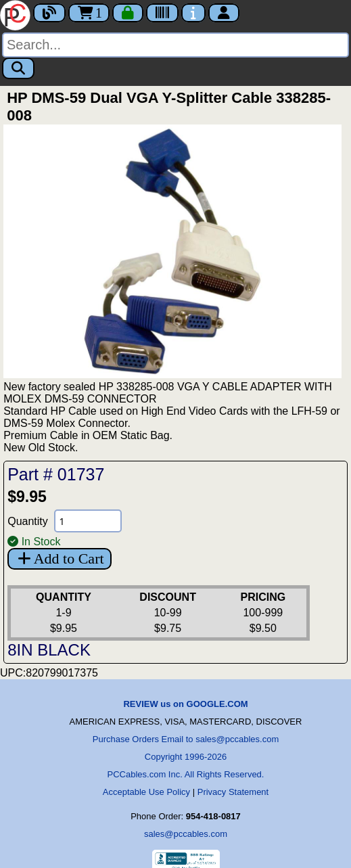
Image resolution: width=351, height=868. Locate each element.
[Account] (224, 13)
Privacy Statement (233, 792)
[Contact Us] (193, 13)
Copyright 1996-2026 (186, 757)
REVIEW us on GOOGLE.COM (185, 704)
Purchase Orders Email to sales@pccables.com (186, 739)
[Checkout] (128, 13)
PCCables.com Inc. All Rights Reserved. (186, 774)
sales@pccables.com (186, 834)
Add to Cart (59, 558)
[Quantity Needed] (88, 521)
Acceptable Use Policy (146, 792)
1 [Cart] (89, 13)
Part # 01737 (56, 474)
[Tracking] (162, 13)
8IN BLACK (49, 650)
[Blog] (49, 13)
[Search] (175, 45)
